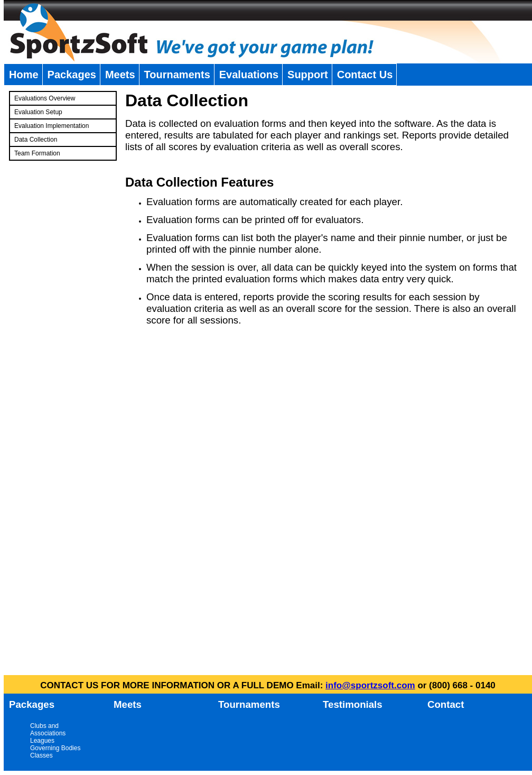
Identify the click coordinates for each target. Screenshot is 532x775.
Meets (120, 75)
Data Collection (36, 140)
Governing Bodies (55, 748)
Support (308, 75)
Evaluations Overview (45, 98)
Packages (72, 75)
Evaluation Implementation (52, 126)
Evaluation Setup (38, 112)
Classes (41, 755)
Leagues (42, 741)
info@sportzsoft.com (370, 685)
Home (24, 75)
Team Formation (37, 153)
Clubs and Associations (48, 730)
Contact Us (365, 75)
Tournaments (177, 75)
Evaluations (249, 75)
